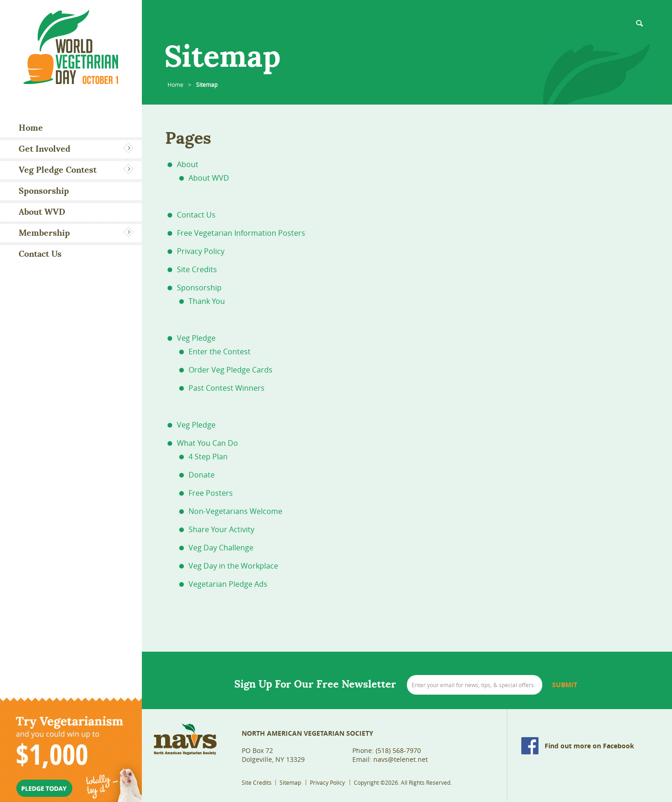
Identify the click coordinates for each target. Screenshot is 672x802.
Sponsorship (44, 191)
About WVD (42, 212)
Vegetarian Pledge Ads (228, 584)
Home (31, 128)
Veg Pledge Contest (58, 170)
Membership (44, 233)
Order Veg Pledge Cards (231, 370)
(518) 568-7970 (398, 750)
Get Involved (45, 149)
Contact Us (40, 254)
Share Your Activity (221, 529)
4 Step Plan (208, 457)
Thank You (207, 301)
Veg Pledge (196, 338)
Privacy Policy (201, 251)
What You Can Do (207, 443)
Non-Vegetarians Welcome (235, 511)
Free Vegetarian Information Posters (241, 233)
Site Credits (197, 269)
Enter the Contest (220, 352)
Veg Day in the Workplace (233, 566)
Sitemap (290, 782)
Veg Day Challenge (221, 548)
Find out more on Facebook (589, 746)
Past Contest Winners (227, 388)
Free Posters (211, 493)
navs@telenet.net (401, 759)
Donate (202, 475)
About (188, 164)
